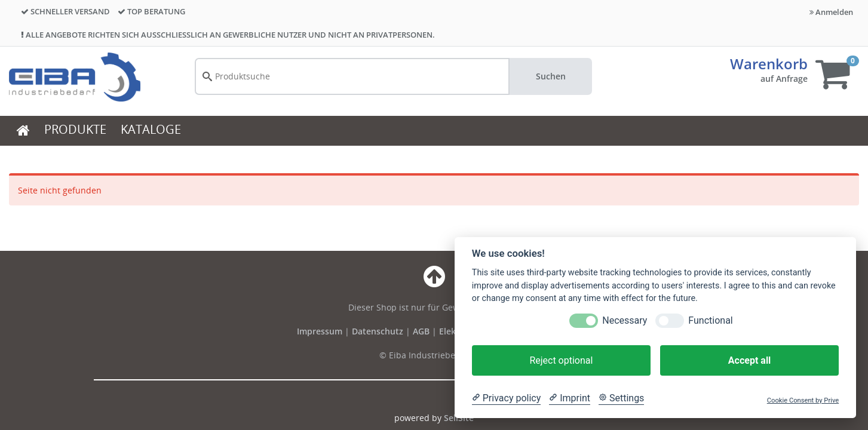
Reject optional (561, 360)
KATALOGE (151, 129)
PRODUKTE (75, 129)
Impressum (321, 331)
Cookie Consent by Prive (803, 400)
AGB (422, 331)
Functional (710, 320)
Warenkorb (769, 64)
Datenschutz (378, 331)
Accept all (749, 360)
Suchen (551, 76)
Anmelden (831, 12)
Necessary (625, 320)
